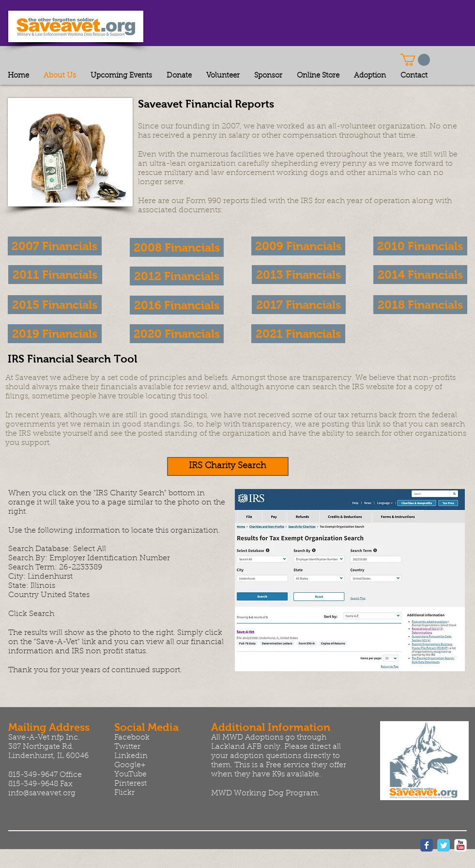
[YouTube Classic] (460, 845)
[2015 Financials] (55, 305)
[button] (415, 60)
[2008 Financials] (177, 247)
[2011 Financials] (55, 275)
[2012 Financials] (177, 276)
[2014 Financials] (420, 275)
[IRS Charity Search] (228, 466)
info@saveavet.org (42, 793)
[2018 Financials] (420, 305)
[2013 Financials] (299, 275)
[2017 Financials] (299, 305)
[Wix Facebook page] (427, 845)
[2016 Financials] (177, 305)
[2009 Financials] (298, 246)
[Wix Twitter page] (444, 845)
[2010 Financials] (420, 246)
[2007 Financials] (55, 246)
